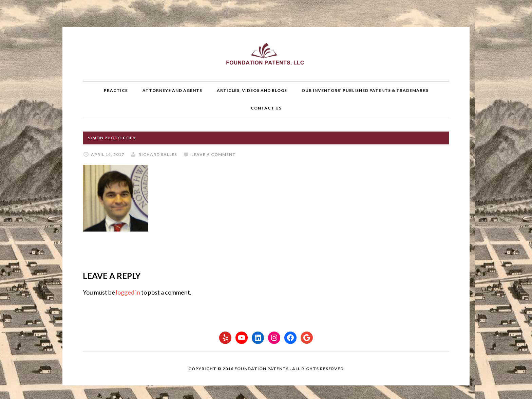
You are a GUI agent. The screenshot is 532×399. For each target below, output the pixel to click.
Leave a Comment (214, 154)
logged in (128, 292)
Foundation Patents (266, 54)
